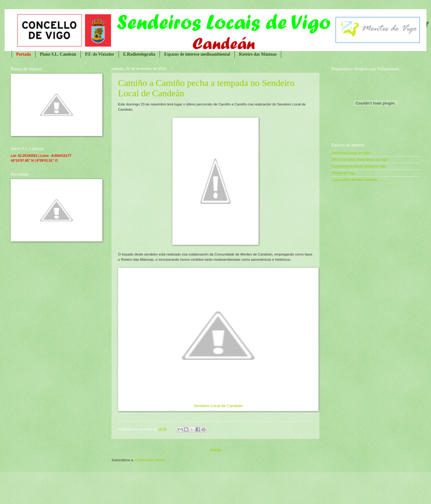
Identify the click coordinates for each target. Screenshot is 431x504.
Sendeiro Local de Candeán (218, 406)
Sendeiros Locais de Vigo (351, 153)
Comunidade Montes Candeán (355, 180)
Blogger (246, 492)
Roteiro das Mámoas (258, 54)
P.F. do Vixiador (99, 54)
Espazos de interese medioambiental (197, 54)
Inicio (215, 450)
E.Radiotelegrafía (139, 54)
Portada (24, 54)
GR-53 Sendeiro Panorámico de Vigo (359, 160)
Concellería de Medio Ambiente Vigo (359, 166)
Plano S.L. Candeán (58, 54)
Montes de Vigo (343, 173)
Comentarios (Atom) (150, 460)
